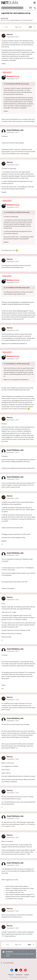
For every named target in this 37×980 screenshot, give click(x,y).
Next (30, 27)
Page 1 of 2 (18, 27)
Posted (13, 37)
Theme (11, 975)
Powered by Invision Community (19, 977)
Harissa (6, 18)
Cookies (27, 975)
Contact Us (19, 975)
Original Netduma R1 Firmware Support (22, 20)
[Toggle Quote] (4, 84)
